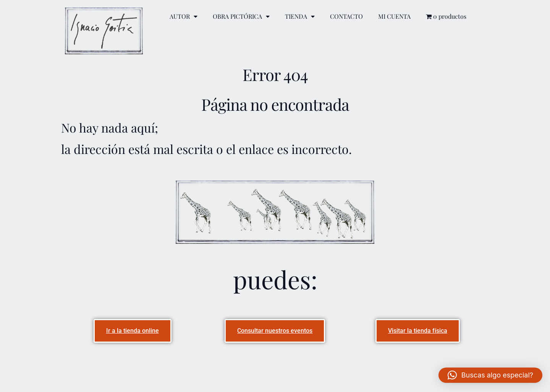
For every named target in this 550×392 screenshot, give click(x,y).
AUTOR (184, 16)
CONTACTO (346, 16)
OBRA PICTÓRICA (241, 16)
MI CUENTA (394, 16)
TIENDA (300, 16)
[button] (490, 375)
